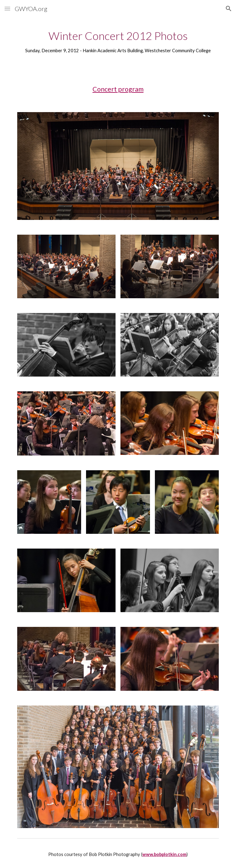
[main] (118, 41)
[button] (7, 8)
